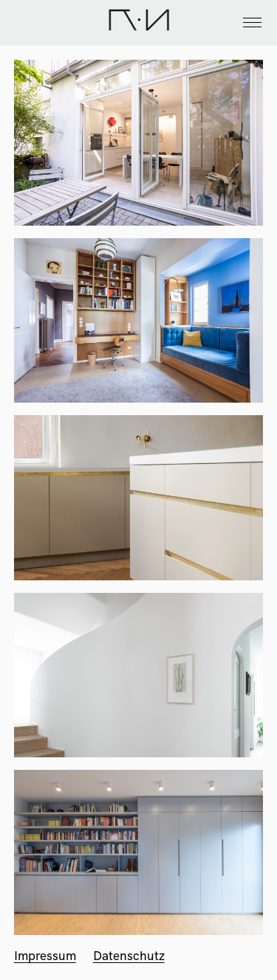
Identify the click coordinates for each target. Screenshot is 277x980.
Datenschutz (129, 956)
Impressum (45, 956)
